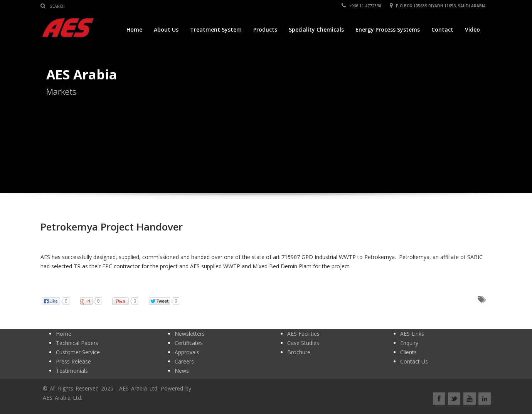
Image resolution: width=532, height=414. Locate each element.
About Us (166, 29)
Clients (408, 352)
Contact (442, 29)
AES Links (412, 334)
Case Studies (303, 343)
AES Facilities (303, 334)
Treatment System (216, 29)
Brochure (299, 352)
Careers (184, 361)
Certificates (189, 343)
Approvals (187, 352)
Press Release (73, 361)
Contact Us (414, 361)
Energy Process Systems (388, 29)
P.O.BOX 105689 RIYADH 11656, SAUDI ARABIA (438, 6)
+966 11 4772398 (361, 6)
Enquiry (409, 343)
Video (472, 29)
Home (134, 29)
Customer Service (78, 352)
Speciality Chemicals (316, 29)
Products (265, 29)
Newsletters (190, 334)
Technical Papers (77, 343)
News (182, 371)
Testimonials (72, 371)
